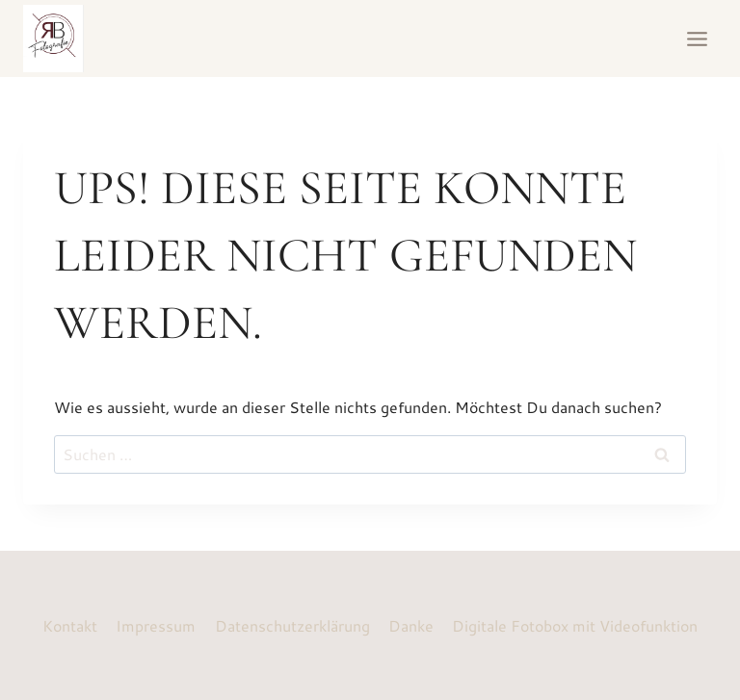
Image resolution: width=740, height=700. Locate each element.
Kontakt (70, 625)
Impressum (156, 625)
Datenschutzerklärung (292, 625)
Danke (411, 625)
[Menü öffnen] (697, 39)
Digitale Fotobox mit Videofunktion (575, 625)
